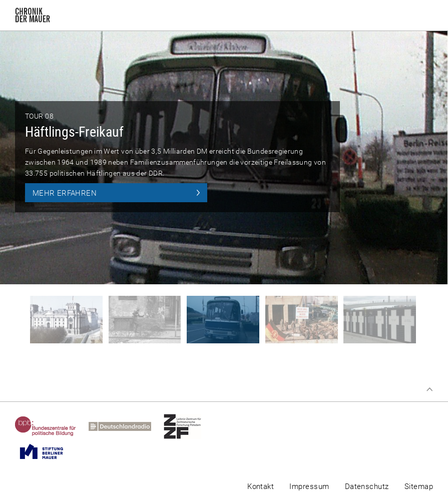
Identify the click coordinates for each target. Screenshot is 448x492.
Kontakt (261, 486)
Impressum (309, 486)
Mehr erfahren (65, 193)
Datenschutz (367, 486)
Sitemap (419, 486)
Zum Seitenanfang (429, 389)
